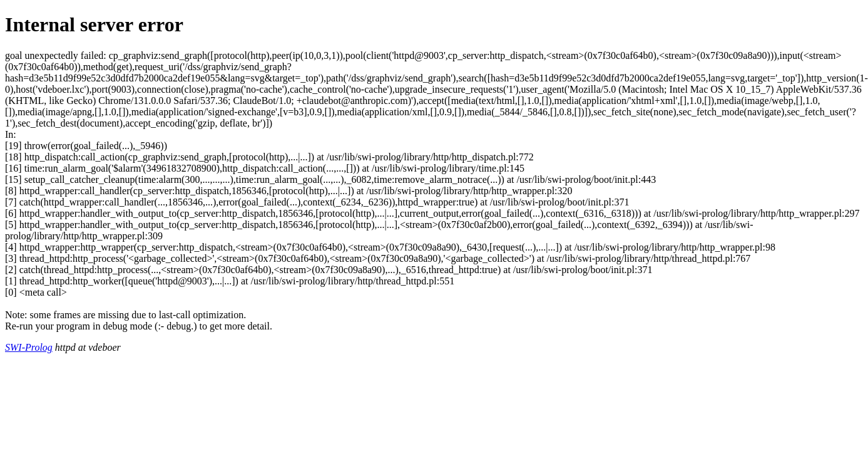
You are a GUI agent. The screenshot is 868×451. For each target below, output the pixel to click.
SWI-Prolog (29, 347)
